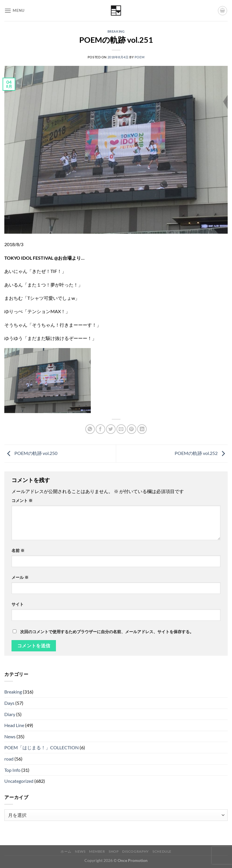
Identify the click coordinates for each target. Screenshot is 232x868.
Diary (10, 714)
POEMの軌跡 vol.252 (201, 453)
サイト (18, 604)
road (9, 759)
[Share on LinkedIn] (142, 429)
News (10, 736)
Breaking (116, 31)
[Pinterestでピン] (132, 429)
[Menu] (14, 11)
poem (139, 57)
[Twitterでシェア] (111, 429)
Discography (136, 851)
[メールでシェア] (121, 429)
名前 (18, 550)
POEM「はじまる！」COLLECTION (42, 747)
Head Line (14, 725)
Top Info (12, 770)
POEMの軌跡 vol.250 (31, 453)
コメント (22, 500)
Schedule (162, 851)
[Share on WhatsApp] (90, 429)
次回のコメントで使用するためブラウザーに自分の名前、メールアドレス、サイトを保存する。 (107, 632)
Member (97, 851)
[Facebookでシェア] (100, 429)
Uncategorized (19, 781)
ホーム (66, 851)
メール (20, 577)
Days (9, 703)
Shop (114, 851)
